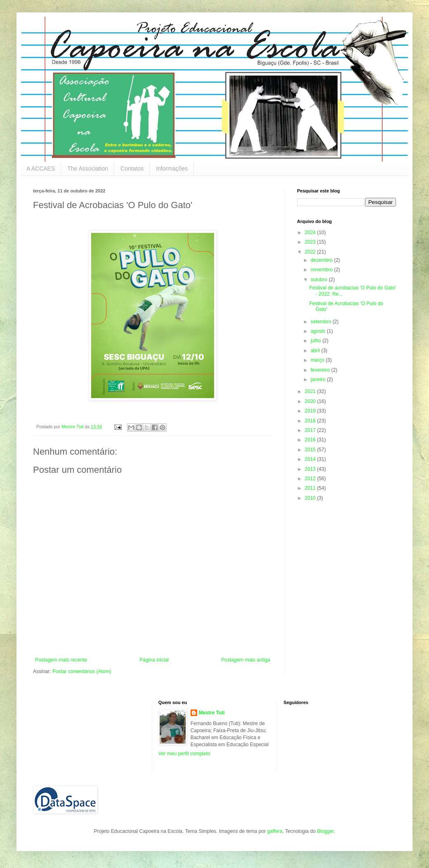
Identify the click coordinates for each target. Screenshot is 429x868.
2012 (311, 479)
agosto (319, 331)
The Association (88, 168)
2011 (311, 488)
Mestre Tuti (212, 713)
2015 (311, 450)
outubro (320, 280)
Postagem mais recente (61, 660)
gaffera (275, 831)
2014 (311, 459)
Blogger (325, 831)
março (318, 360)
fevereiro (321, 370)
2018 (311, 421)
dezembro (322, 260)
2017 (311, 430)
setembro (322, 322)
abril (316, 351)
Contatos (132, 168)
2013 (311, 469)
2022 (311, 252)
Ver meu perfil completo (184, 754)
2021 (311, 391)
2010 (311, 498)
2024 (311, 232)
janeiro (319, 379)
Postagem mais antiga (246, 660)
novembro (322, 270)
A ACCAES (41, 168)
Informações (172, 168)
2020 (311, 401)
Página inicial (154, 660)
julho (317, 341)
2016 (311, 440)
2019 (311, 411)
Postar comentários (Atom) (82, 671)
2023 (311, 242)
